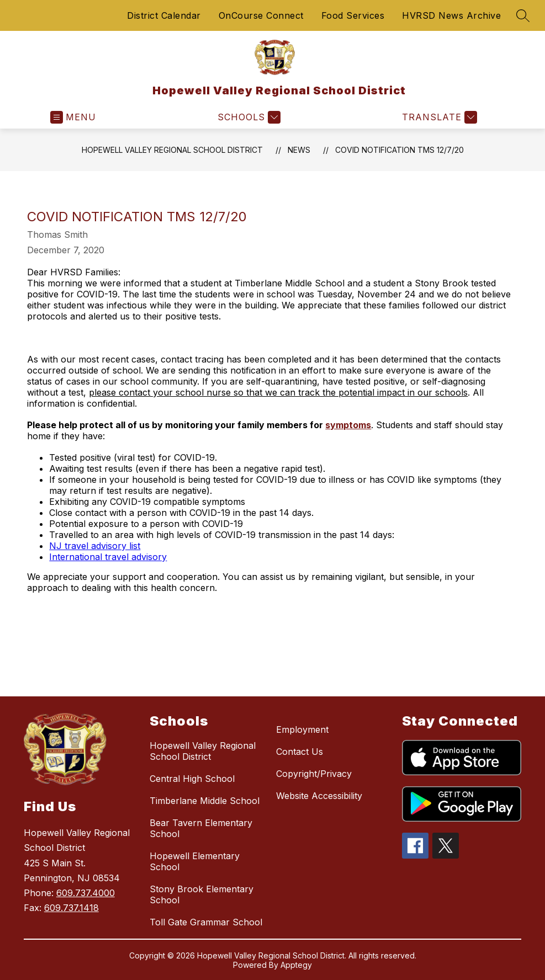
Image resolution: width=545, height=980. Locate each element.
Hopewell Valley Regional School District (172, 150)
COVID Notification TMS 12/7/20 (400, 150)
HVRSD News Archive (451, 15)
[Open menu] (73, 117)
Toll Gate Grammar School (206, 922)
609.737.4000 (86, 893)
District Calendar (164, 15)
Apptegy (296, 965)
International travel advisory (108, 557)
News (299, 150)
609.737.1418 (72, 908)
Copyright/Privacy (314, 774)
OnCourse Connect (261, 15)
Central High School (192, 779)
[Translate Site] (438, 117)
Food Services (353, 15)
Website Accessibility (319, 796)
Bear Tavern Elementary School (201, 828)
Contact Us (300, 752)
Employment (302, 729)
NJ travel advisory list (95, 546)
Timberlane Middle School (205, 801)
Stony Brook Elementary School (202, 894)
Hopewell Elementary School (195, 861)
